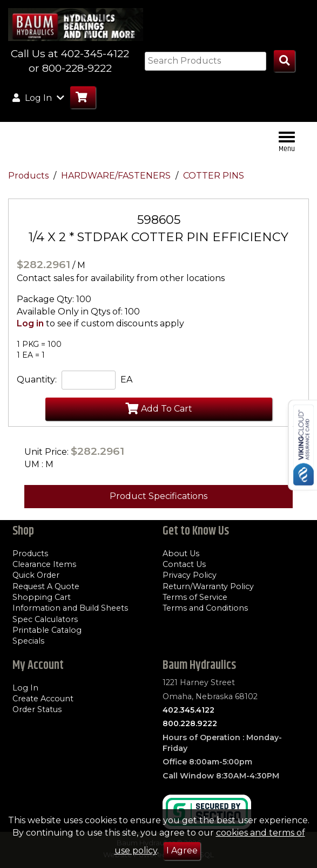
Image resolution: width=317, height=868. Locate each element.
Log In (25, 688)
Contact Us (184, 564)
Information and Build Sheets (70, 608)
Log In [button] (38, 98)
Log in (30, 323)
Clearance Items (44, 564)
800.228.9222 (190, 723)
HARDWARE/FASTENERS (117, 176)
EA (126, 380)
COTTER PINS (214, 176)
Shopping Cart (42, 597)
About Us (181, 553)
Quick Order (36, 575)
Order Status (37, 709)
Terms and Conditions (205, 608)
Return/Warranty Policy (208, 586)
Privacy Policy (190, 575)
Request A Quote (46, 586)
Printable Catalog (47, 630)
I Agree (182, 850)
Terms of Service (195, 597)
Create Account (43, 699)
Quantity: (37, 380)
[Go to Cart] (83, 97)
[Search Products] (284, 61)
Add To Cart (159, 408)
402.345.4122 (188, 710)
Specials (28, 641)
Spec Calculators (45, 619)
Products (29, 176)
